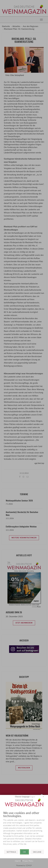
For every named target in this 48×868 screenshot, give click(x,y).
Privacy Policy (28, 861)
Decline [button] (37, 852)
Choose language (22, 797)
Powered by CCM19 (24, 865)
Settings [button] (11, 852)
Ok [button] (24, 852)
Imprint (18, 861)
